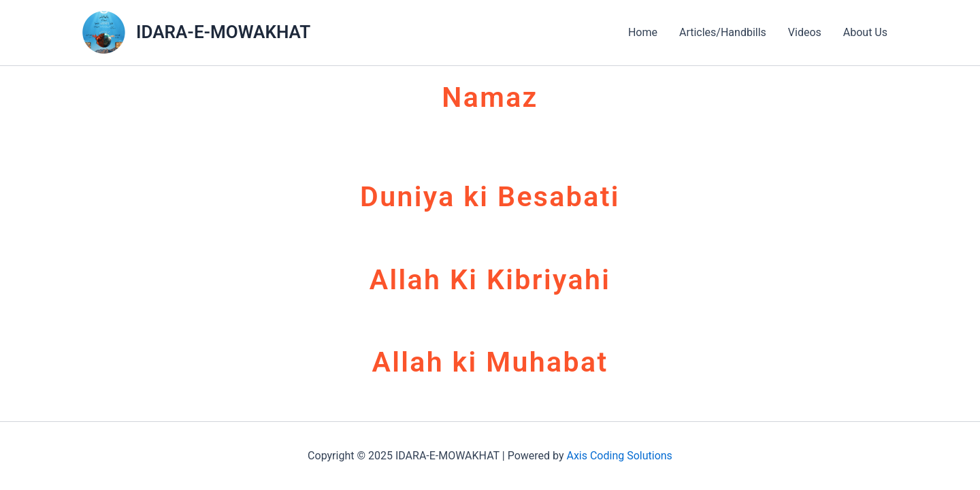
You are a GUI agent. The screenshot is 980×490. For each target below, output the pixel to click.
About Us (865, 32)
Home (643, 32)
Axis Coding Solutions (619, 456)
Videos (805, 32)
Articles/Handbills (723, 32)
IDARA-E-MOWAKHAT (223, 32)
